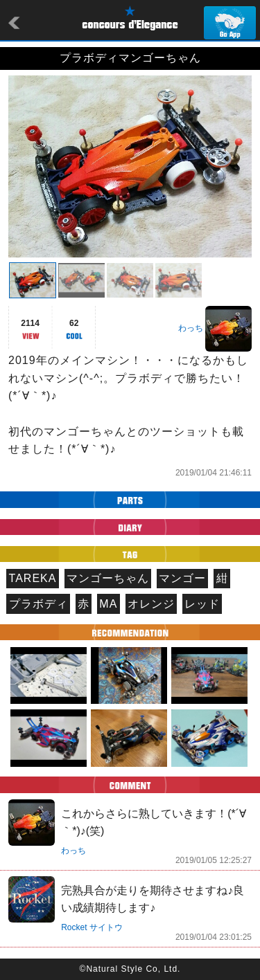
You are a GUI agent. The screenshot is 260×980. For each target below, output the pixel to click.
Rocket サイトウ (92, 927)
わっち (191, 328)
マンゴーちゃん (108, 578)
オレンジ (151, 604)
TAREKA (33, 578)
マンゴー (182, 578)
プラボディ (38, 604)
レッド (202, 604)
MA (108, 604)
